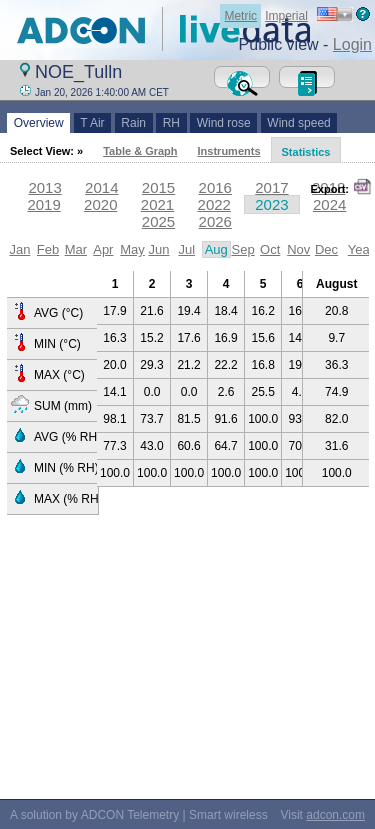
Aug (216, 249)
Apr (103, 249)
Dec (326, 249)
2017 (271, 187)
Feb (48, 249)
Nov (298, 249)
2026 (215, 221)
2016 (215, 187)
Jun (158, 249)
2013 (44, 187)
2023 (271, 204)
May (132, 249)
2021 (157, 204)
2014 (101, 187)
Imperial (286, 16)
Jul (186, 249)
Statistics (306, 152)
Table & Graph (140, 151)
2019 (43, 204)
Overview (38, 123)
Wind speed (299, 123)
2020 (100, 204)
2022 (214, 204)
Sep (243, 249)
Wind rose (223, 123)
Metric (240, 16)
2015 (158, 187)
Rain (134, 123)
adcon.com (335, 815)
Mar (76, 249)
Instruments (229, 151)
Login (352, 44)
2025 (158, 221)
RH (171, 123)
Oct (270, 249)
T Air (93, 123)
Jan (19, 249)
